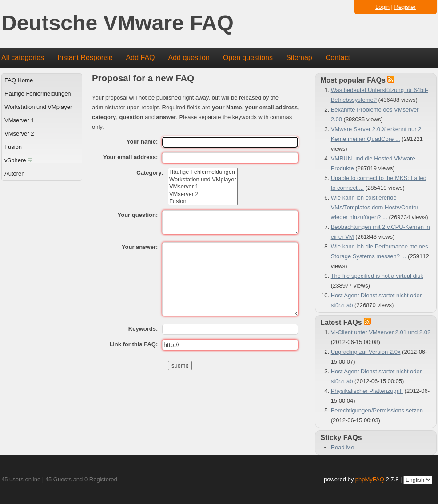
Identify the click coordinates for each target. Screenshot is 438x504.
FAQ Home (19, 80)
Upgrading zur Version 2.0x (366, 352)
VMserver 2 (19, 134)
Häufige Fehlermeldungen (38, 94)
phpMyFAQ (370, 479)
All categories (23, 58)
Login (382, 7)
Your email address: (130, 157)
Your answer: (140, 247)
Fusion (13, 147)
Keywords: (143, 329)
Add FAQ (141, 58)
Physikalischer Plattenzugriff (367, 391)
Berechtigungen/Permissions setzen (377, 410)
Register (405, 7)
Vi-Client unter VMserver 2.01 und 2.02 (381, 332)
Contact (338, 58)
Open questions (248, 58)
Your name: (142, 142)
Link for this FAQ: (133, 344)
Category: (150, 173)
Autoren (15, 174)
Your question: (137, 215)
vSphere (18, 160)
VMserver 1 (19, 120)
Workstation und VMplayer (38, 107)
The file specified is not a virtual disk (377, 276)
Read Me (343, 447)
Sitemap (299, 58)
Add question (189, 58)
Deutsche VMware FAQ (117, 23)
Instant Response (85, 58)
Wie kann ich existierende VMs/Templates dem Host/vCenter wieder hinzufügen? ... (375, 207)
